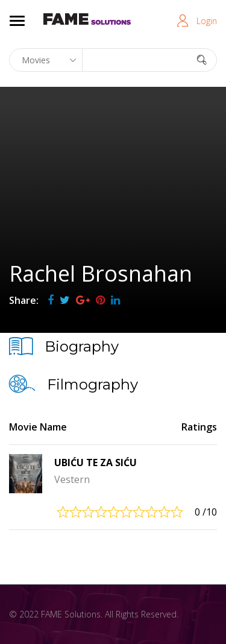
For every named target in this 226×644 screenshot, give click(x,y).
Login (207, 21)
